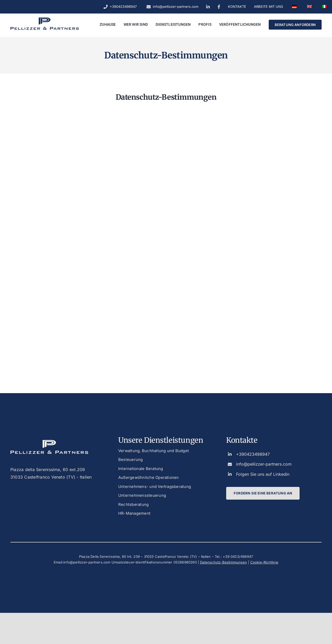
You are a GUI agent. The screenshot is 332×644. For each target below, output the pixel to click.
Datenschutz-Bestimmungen (223, 562)
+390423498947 (253, 454)
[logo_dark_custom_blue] (45, 19)
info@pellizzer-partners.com (264, 464)
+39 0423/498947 (238, 556)
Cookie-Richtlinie (264, 562)
